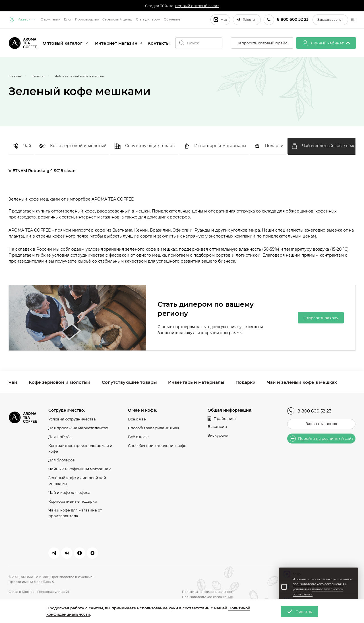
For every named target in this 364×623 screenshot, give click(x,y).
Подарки (246, 382)
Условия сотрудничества (72, 419)
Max (220, 20)
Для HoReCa (60, 437)
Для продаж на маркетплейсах (78, 428)
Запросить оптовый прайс (262, 43)
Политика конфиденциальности (208, 592)
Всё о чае (137, 419)
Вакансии (217, 426)
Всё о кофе (138, 437)
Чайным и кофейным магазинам (80, 469)
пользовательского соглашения (318, 584)
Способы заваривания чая (154, 428)
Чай (13, 382)
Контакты (159, 43)
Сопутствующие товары (129, 382)
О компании (51, 19)
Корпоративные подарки (73, 501)
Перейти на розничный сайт (321, 439)
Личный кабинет (326, 43)
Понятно (299, 611)
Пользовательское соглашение (207, 597)
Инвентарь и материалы (196, 382)
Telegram (247, 20)
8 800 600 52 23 (309, 411)
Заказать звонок (330, 20)
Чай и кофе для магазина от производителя (75, 513)
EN (353, 20)
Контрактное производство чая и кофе (80, 448)
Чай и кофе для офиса (69, 492)
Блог (68, 19)
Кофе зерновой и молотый (60, 382)
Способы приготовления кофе (157, 445)
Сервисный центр (117, 19)
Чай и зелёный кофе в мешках (302, 382)
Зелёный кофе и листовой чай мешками (77, 481)
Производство (87, 19)
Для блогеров (62, 460)
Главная (15, 76)
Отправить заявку (321, 318)
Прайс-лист (222, 418)
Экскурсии (218, 435)
